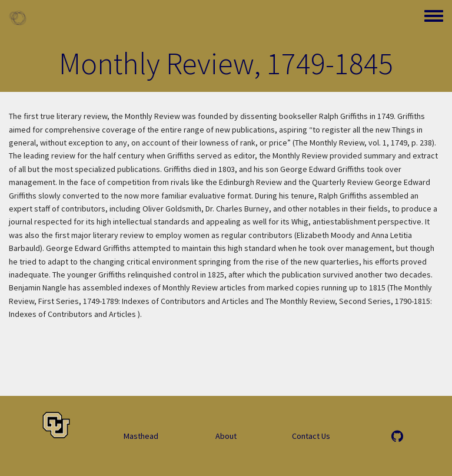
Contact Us (311, 436)
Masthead (141, 436)
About (226, 436)
